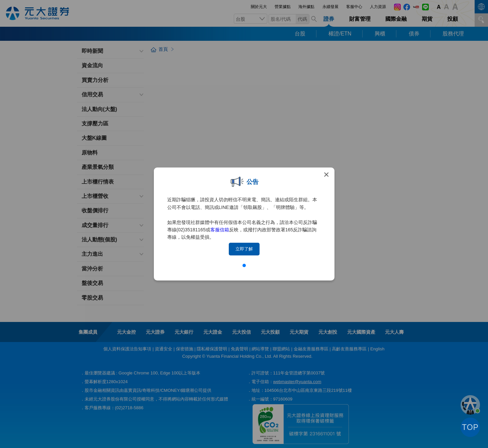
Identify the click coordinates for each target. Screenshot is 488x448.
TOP (470, 427)
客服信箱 (220, 230)
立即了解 (244, 249)
